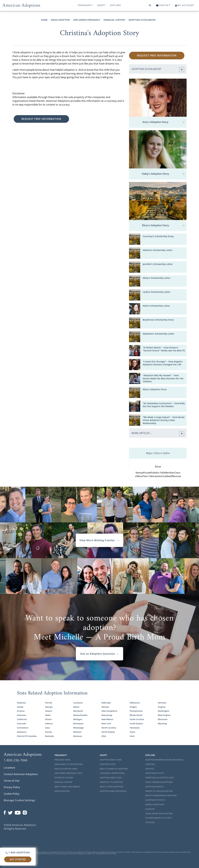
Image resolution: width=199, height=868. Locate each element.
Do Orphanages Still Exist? (159, 818)
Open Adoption (62, 791)
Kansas (49, 732)
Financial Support (114, 20)
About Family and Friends (67, 787)
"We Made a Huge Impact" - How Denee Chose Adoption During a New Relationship (164, 420)
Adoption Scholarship (142, 20)
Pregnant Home (62, 760)
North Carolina (109, 728)
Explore (116, 5)
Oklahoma (135, 703)
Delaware (22, 732)
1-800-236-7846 (16, 760)
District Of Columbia (27, 736)
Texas (132, 732)
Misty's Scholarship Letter (157, 278)
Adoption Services (154, 787)
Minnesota (78, 723)
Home (44, 20)
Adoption (150, 764)
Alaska (20, 707)
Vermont (162, 703)
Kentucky (49, 736)
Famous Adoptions (155, 805)
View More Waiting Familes (99, 540)
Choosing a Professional (112, 773)
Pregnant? (85, 5)
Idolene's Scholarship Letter (158, 250)
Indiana (49, 723)
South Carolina (137, 719)
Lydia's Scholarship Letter (156, 292)
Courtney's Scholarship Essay (158, 236)
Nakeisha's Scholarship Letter (159, 334)
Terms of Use (12, 781)
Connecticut (23, 728)
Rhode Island (136, 715)
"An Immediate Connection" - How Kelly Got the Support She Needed (164, 405)
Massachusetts (80, 715)
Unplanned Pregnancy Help (68, 773)
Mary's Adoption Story (155, 389)
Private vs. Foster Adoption (159, 791)
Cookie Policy (12, 794)
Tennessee (135, 728)
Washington (164, 711)
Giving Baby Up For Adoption (69, 764)
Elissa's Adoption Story (164, 226)
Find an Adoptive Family (66, 769)
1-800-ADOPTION (18, 852)
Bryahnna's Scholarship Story (158, 320)
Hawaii (49, 711)
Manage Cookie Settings (20, 800)
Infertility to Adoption (111, 782)
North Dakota (108, 732)
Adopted (150, 769)
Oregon (133, 707)
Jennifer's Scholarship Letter (158, 264)
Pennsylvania (136, 711)
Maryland (78, 711)
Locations (9, 768)
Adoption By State (155, 773)
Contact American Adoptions (21, 774)
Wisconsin (163, 719)
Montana (78, 736)
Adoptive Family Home (111, 760)
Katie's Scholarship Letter (156, 306)
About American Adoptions (159, 782)
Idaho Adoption (60, 20)
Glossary (150, 809)
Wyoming (162, 723)
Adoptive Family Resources (113, 791)
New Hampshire (109, 711)
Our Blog (150, 822)
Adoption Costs (108, 764)
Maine (76, 707)
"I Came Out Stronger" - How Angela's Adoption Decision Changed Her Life (163, 363)
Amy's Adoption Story (164, 122)
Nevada (105, 707)
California (22, 719)
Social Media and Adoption (159, 814)
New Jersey (107, 715)
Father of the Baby (64, 778)
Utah (132, 736)
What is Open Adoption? (112, 787)
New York (106, 723)
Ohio (104, 736)
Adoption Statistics (155, 800)
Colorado (21, 723)
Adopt (101, 5)
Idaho (48, 715)
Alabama (21, 703)
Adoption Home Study (111, 778)
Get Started (18, 859)
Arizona (21, 711)
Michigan (78, 719)
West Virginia (164, 715)
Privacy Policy (12, 787)
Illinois (48, 719)
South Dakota (136, 723)
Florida (49, 703)
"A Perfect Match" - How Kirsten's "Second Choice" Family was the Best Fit (164, 349)
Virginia (162, 707)
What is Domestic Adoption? (114, 769)
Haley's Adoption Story (164, 174)
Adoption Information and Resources (164, 760)
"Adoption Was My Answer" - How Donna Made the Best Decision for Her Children (163, 378)
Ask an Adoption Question (99, 654)
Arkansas (21, 715)
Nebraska (106, 703)
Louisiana (78, 703)
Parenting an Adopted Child (160, 778)
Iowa (47, 728)
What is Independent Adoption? (161, 796)
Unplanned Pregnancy (87, 20)
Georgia (49, 707)
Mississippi (79, 728)
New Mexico (107, 719)
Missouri (77, 732)
